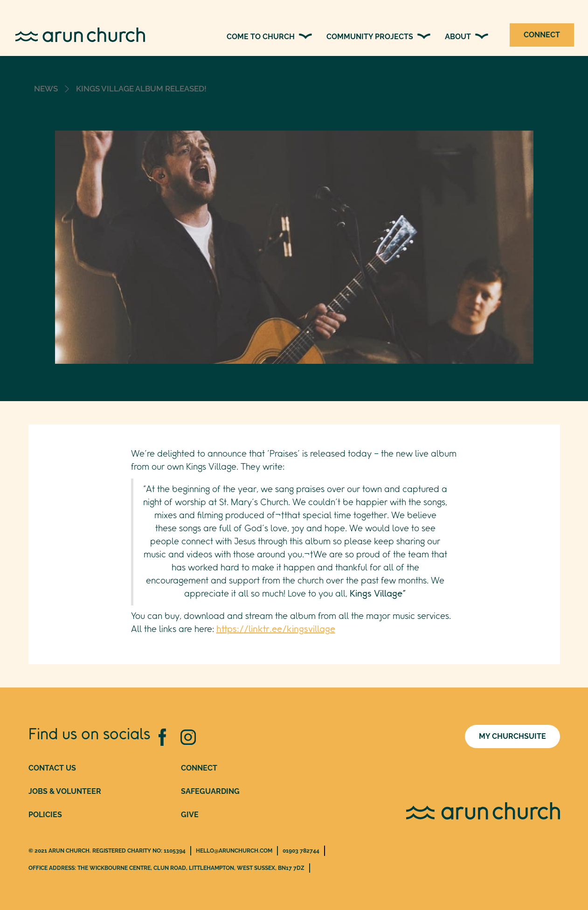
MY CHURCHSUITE (512, 736)
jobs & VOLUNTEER (65, 791)
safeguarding (210, 791)
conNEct (199, 768)
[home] (91, 35)
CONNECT (542, 35)
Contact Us (52, 768)
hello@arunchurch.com (234, 851)
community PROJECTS (370, 37)
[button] (270, 37)
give (190, 815)
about (458, 37)
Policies (45, 815)
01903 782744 (301, 851)
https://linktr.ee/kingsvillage (276, 630)
